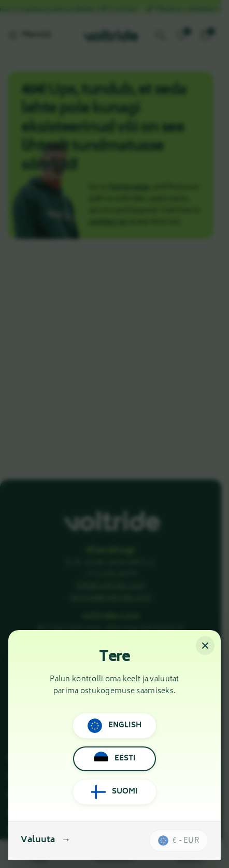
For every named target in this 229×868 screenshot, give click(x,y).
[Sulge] (205, 646)
